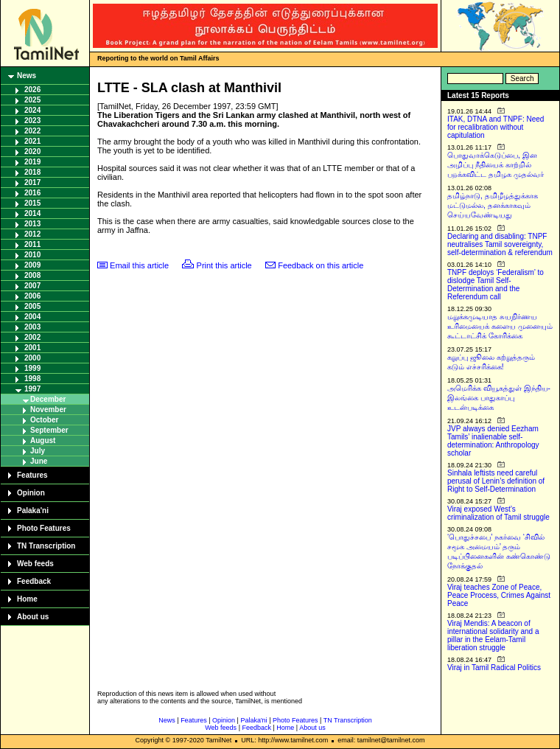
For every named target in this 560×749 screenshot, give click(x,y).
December (48, 399)
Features (32, 475)
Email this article (139, 265)
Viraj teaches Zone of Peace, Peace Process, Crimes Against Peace (499, 595)
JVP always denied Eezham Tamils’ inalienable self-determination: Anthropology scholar (493, 441)
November (48, 410)
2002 (32, 337)
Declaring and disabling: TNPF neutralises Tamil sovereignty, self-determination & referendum (500, 244)
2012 (32, 234)
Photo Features (44, 528)
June (39, 461)
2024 (32, 110)
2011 (32, 244)
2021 (32, 141)
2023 (32, 121)
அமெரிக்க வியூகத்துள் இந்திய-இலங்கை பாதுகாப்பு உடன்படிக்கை (499, 398)
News (27, 76)
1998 (32, 379)
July (38, 451)
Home (27, 599)
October (44, 420)
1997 (32, 389)
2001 (32, 348)
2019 (32, 162)
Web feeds (35, 564)
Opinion (31, 493)
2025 (32, 100)
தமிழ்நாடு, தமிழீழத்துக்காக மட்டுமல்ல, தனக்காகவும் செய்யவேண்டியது (493, 205)
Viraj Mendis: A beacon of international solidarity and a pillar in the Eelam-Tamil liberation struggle (493, 635)
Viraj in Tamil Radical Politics (494, 668)
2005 (32, 306)
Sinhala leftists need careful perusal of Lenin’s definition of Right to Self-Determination (496, 481)
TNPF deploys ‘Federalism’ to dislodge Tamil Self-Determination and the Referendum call (496, 285)
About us (33, 617)
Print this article (224, 265)
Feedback (34, 581)
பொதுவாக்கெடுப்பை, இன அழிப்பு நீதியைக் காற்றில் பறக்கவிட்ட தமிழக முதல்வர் (496, 165)
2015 (32, 203)
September (49, 430)
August (43, 440)
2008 (32, 275)
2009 (32, 265)
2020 (32, 151)
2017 (32, 182)
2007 (32, 286)
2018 (32, 172)
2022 (32, 131)
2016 (32, 193)
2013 (32, 224)
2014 (32, 213)
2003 (32, 327)
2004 (32, 317)
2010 (32, 255)
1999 (32, 368)
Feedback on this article (321, 265)
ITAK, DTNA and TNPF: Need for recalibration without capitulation (496, 127)
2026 (32, 90)
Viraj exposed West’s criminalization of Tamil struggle (498, 513)
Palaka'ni (33, 511)
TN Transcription (46, 546)
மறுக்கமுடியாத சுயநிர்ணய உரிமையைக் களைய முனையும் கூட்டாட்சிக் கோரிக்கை (500, 326)
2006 (32, 296)
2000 (32, 358)
